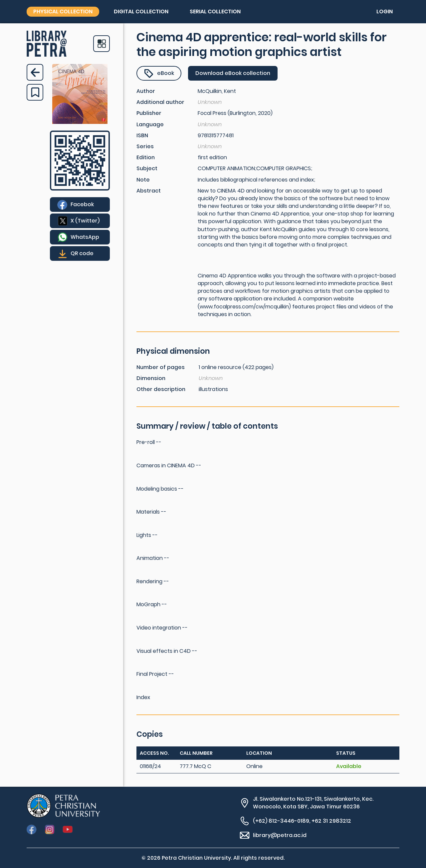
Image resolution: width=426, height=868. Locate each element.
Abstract (149, 191)
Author (146, 91)
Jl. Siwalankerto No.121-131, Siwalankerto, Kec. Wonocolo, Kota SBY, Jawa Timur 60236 (313, 803)
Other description (161, 389)
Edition (146, 157)
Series (145, 146)
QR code (82, 253)
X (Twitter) (85, 221)
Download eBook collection (233, 73)
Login (385, 11)
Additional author (160, 102)
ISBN (142, 135)
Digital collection (141, 11)
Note (143, 180)
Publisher (149, 113)
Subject (147, 168)
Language (150, 124)
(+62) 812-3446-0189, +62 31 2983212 (302, 821)
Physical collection (63, 11)
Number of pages (161, 367)
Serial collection (215, 11)
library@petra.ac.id (280, 835)
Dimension (151, 378)
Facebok (82, 204)
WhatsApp (85, 237)
